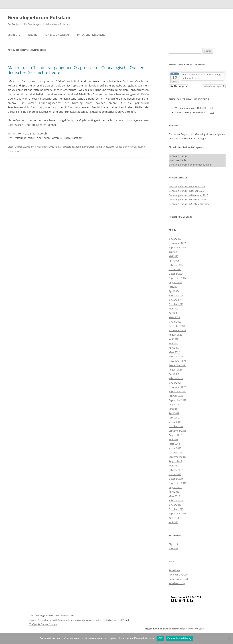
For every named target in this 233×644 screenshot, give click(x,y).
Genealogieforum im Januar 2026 (186, 191)
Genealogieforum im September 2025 (189, 204)
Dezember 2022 (177, 326)
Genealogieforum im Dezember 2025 (188, 195)
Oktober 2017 (176, 452)
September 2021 (178, 365)
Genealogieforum (125, 147)
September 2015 (178, 514)
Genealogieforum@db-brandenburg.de (190, 165)
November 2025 (177, 243)
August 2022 (175, 335)
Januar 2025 (175, 269)
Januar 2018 (175, 448)
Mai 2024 (174, 287)
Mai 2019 (174, 409)
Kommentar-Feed (178, 579)
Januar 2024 (175, 300)
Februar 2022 (176, 357)
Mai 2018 (174, 439)
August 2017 (175, 461)
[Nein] (228, 638)
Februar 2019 (176, 418)
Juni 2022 (174, 339)
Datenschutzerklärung (91, 35)
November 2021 (177, 361)
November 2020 (177, 387)
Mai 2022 (174, 343)
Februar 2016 (176, 500)
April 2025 (174, 261)
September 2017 (178, 457)
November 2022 (177, 330)
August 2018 (175, 435)
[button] (179, 86)
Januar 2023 (175, 322)
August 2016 (175, 487)
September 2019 (178, 400)
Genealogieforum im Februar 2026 (187, 186)
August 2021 (175, 370)
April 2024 (174, 291)
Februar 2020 (176, 396)
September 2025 (178, 247)
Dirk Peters (65, 147)
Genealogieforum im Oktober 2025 (187, 200)
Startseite (14, 35)
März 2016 (174, 496)
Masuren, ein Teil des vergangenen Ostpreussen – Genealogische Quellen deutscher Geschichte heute (76, 70)
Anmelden (174, 570)
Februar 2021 (176, 378)
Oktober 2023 (176, 304)
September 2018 (178, 431)
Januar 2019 (175, 422)
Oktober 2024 (176, 274)
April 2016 (174, 492)
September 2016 (178, 483)
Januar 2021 (175, 383)
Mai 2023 (174, 309)
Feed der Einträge (178, 575)
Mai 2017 (174, 466)
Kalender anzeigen (214, 86)
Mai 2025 (174, 256)
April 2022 (174, 348)
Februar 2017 (176, 470)
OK (160, 638)
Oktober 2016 (176, 479)
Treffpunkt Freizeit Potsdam (43, 624)
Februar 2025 (176, 265)
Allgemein (80, 147)
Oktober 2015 (176, 509)
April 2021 (174, 374)
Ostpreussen (15, 151)
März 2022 (174, 352)
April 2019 (174, 413)
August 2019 (175, 404)
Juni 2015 (174, 522)
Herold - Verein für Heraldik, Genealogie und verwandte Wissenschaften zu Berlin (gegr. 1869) (77, 620)
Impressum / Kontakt (57, 35)
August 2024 (175, 282)
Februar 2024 (176, 295)
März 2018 (174, 444)
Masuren (140, 147)
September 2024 (178, 278)
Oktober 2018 (176, 426)
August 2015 (175, 518)
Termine (32, 35)
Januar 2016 (175, 505)
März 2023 (174, 317)
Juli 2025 (173, 252)
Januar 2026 (175, 239)
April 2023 (174, 313)
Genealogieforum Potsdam (39, 17)
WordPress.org (177, 583)
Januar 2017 (175, 474)
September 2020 (178, 391)
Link (211, 108)
